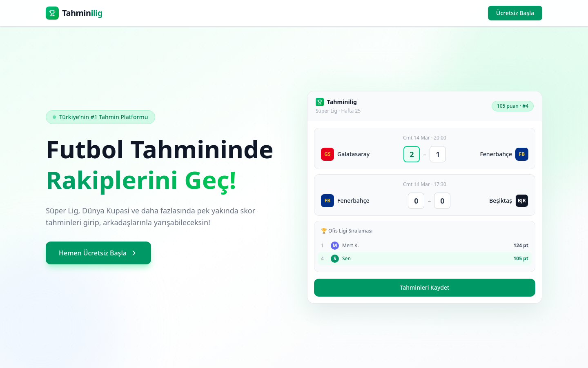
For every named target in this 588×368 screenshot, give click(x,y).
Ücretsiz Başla (515, 13)
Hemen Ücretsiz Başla (98, 253)
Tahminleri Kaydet (425, 287)
